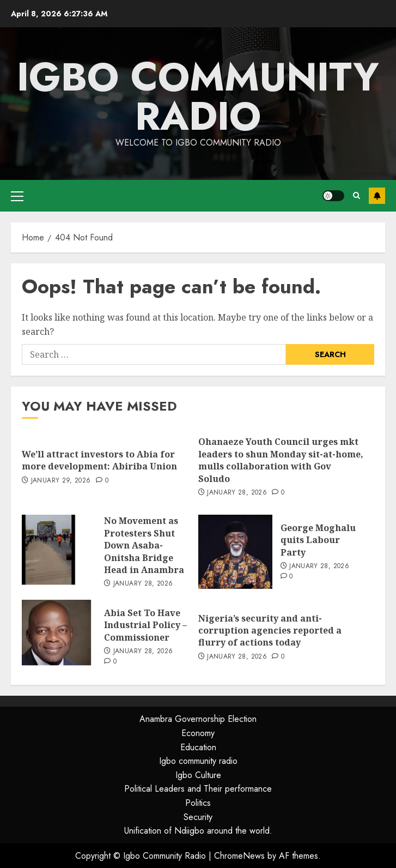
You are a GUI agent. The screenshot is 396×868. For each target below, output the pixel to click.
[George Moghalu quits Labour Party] (235, 552)
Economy (198, 733)
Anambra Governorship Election (198, 719)
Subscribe (377, 196)
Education (198, 747)
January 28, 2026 (237, 493)
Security (198, 817)
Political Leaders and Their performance (198, 789)
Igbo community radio (198, 761)
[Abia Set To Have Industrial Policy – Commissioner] (59, 637)
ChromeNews (239, 856)
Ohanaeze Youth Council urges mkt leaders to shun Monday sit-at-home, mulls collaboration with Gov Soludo (281, 460)
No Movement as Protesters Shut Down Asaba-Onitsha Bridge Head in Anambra (144, 545)
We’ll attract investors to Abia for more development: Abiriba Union (99, 460)
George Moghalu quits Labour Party (318, 540)
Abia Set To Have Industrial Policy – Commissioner (145, 625)
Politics (198, 803)
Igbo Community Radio (198, 97)
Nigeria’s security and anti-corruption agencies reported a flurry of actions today (270, 631)
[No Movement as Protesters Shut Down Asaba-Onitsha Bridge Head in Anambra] (59, 552)
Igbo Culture (198, 775)
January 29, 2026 (61, 481)
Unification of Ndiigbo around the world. (198, 831)
